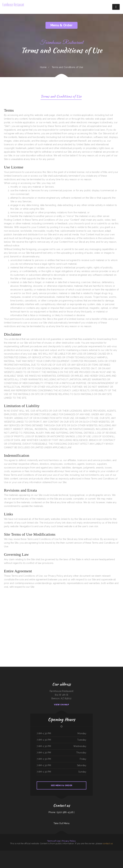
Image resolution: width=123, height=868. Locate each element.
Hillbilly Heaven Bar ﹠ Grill (116, 852)
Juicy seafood (7, 856)
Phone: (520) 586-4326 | (61, 812)
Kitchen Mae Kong (101, 852)
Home (43, 67)
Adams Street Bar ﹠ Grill (33, 852)
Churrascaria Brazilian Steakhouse (9, 852)
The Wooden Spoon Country (76, 856)
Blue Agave (9, 856)
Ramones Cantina (49, 852)
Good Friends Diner (57, 856)
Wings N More (105, 852)
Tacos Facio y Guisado (53, 852)
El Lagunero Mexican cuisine (3, 852)
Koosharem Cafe (53, 856)
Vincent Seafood (45, 852)
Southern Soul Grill (92, 856)
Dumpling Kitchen (121, 852)
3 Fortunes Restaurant (96, 856)
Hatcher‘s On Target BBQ (87, 856)
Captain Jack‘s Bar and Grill (30, 856)
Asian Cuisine (58, 860)
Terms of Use (54, 841)
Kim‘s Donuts (42, 852)
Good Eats (12, 856)
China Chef (68, 860)
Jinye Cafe (114, 856)
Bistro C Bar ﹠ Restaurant (65, 852)
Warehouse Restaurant (117, 856)
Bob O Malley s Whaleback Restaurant (108, 856)
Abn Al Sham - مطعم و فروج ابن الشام (73, 860)
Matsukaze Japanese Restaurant (76, 852)
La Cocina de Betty (65, 856)
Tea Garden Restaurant (82, 852)
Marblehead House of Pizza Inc (59, 852)
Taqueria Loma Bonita (3, 856)
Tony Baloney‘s (86, 852)
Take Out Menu (62, 823)
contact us (108, 843)
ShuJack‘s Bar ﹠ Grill (95, 852)
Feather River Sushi (49, 856)
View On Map (61, 705)
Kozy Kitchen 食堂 (14, 852)
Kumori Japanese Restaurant (70, 856)
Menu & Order (61, 25)
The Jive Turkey (18, 852)
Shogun (98, 852)
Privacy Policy (69, 841)
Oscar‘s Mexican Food (90, 852)
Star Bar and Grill (41, 856)
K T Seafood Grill (61, 856)
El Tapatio (29, 852)
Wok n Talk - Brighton (38, 852)
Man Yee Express (65, 860)
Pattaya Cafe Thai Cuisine (19, 856)
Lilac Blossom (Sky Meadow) (36, 856)
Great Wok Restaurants (81, 856)
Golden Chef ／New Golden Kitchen (24, 852)
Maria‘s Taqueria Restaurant (109, 852)
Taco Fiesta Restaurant (70, 852)
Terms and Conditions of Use (61, 97)
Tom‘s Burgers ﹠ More (54, 860)
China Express (61, 860)
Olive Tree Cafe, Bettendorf (24, 856)
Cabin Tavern (15, 856)
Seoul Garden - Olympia (101, 856)
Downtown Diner (50, 860)
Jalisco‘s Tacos (45, 856)
